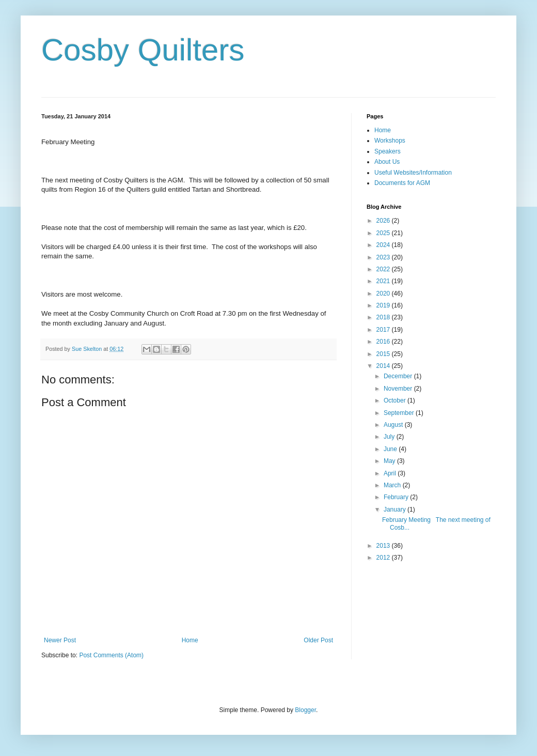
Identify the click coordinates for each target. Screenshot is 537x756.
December (399, 376)
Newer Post (60, 640)
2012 (384, 558)
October (396, 400)
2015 (384, 354)
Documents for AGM (402, 183)
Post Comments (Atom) (111, 655)
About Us (387, 162)
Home (190, 640)
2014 (384, 366)
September (400, 413)
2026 (384, 221)
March (393, 485)
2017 (384, 330)
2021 (384, 281)
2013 (384, 546)
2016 (384, 342)
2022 (384, 269)
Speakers (388, 151)
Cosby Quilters (143, 50)
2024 (384, 245)
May (390, 461)
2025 (384, 233)
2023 (384, 257)
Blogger (305, 710)
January (396, 510)
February (397, 497)
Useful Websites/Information (413, 173)
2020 (384, 294)
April (391, 473)
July (390, 437)
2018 (384, 317)
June (391, 449)
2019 (384, 305)
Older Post (318, 640)
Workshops (390, 141)
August (394, 425)
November (399, 389)
